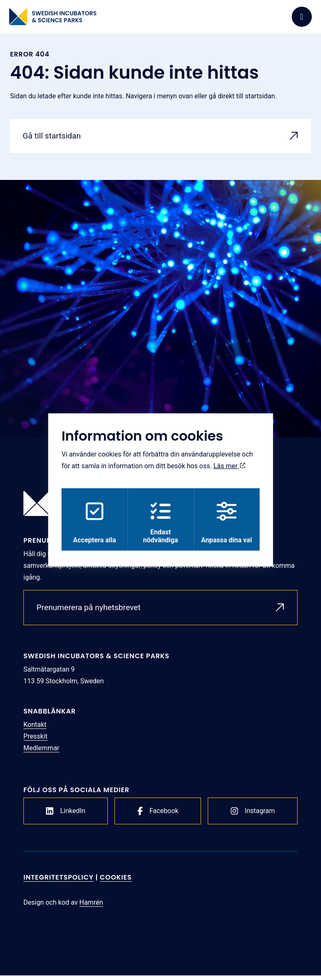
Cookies (116, 882)
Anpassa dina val (228, 523)
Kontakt (35, 729)
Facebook (158, 816)
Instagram (253, 816)
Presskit (36, 741)
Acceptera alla (93, 523)
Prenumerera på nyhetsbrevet (92, 611)
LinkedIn (66, 816)
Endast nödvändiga (160, 523)
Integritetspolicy (59, 882)
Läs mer (229, 465)
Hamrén (91, 907)
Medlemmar (41, 753)
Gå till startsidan (54, 137)
